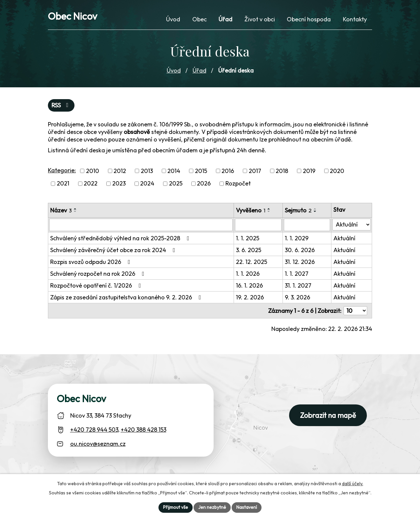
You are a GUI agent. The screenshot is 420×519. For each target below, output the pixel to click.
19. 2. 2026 (250, 297)
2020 (337, 171)
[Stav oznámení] (352, 225)
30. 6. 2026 (300, 250)
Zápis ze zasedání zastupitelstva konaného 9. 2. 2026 (127, 297)
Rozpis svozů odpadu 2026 (92, 262)
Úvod (174, 70)
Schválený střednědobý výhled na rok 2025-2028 (121, 238)
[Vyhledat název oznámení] (141, 225)
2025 (176, 184)
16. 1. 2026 (249, 285)
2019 (309, 171)
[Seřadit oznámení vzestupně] (75, 209)
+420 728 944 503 (94, 430)
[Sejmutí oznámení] (307, 225)
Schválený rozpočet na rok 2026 (99, 274)
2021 (63, 184)
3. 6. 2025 (249, 250)
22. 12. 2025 (252, 262)
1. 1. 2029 (297, 238)
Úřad (199, 70)
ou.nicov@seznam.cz (98, 444)
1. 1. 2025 (248, 238)
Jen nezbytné (212, 507)
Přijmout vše (176, 507)
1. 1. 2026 (248, 274)
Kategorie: (62, 170)
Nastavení (247, 507)
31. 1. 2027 (298, 285)
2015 (201, 171)
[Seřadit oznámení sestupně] (75, 211)
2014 (174, 171)
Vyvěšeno (251, 210)
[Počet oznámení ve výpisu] (355, 311)
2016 (228, 171)
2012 (120, 171)
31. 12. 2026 (300, 262)
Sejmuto (298, 210)
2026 (204, 184)
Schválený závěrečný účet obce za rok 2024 (114, 250)
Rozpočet (238, 184)
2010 (93, 171)
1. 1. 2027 (297, 274)
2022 (91, 184)
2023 (119, 184)
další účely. (353, 484)
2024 (147, 184)
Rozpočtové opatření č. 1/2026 (97, 285)
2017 (255, 171)
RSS (61, 105)
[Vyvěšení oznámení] (258, 225)
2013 (147, 171)
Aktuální (344, 238)
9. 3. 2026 (297, 297)
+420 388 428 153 (144, 430)
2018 (282, 171)
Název (61, 210)
